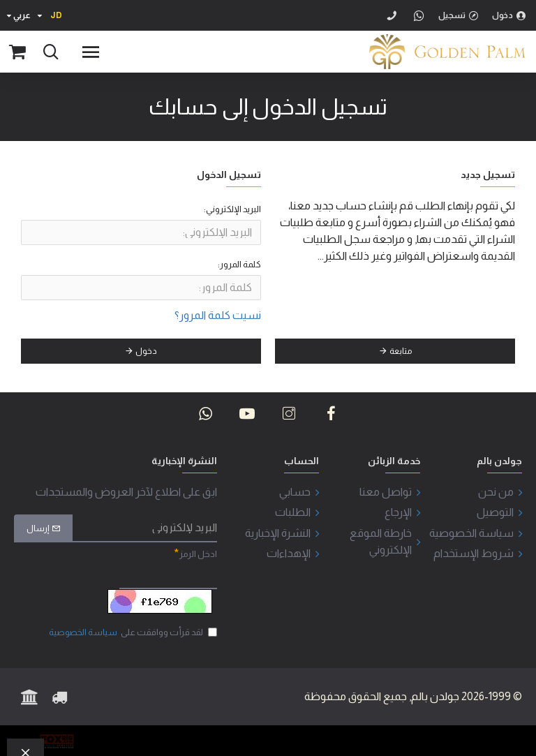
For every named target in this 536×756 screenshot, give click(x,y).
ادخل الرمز (198, 554)
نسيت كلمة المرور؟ (218, 315)
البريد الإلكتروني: (232, 209)
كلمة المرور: (239, 265)
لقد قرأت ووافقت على (132, 632)
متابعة (401, 352)
